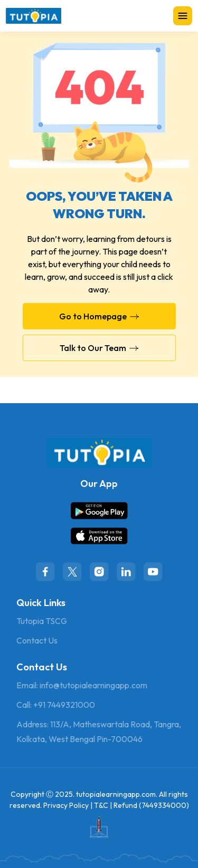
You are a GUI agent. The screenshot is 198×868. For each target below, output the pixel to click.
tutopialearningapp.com (116, 794)
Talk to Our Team (99, 348)
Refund (125, 805)
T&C (101, 805)
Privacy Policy (66, 805)
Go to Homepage (99, 316)
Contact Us (37, 640)
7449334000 (164, 805)
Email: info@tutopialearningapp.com (82, 685)
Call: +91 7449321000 (56, 705)
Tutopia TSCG (42, 621)
